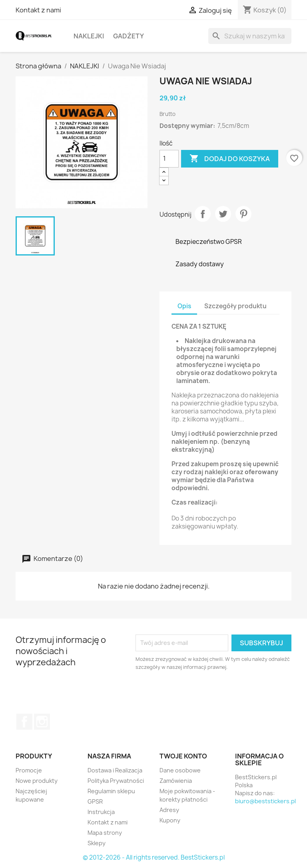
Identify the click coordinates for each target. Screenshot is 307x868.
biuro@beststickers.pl (265, 801)
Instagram (42, 722)
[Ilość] (169, 159)
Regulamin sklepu (111, 791)
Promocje (29, 770)
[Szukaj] (250, 36)
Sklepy (97, 843)
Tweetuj (223, 214)
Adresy (169, 810)
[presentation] (202, 693)
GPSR (95, 801)
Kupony (170, 820)
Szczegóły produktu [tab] (235, 306)
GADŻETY (129, 36)
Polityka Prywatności (116, 781)
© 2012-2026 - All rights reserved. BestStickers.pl (154, 857)
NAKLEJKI (89, 36)
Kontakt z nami (38, 10)
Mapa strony (105, 833)
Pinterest (243, 214)
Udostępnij (203, 214)
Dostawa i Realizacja (115, 770)
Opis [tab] (184, 306)
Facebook (24, 722)
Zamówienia (176, 781)
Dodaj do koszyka (230, 159)
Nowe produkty (37, 781)
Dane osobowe (180, 770)
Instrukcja (101, 812)
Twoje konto (183, 756)
